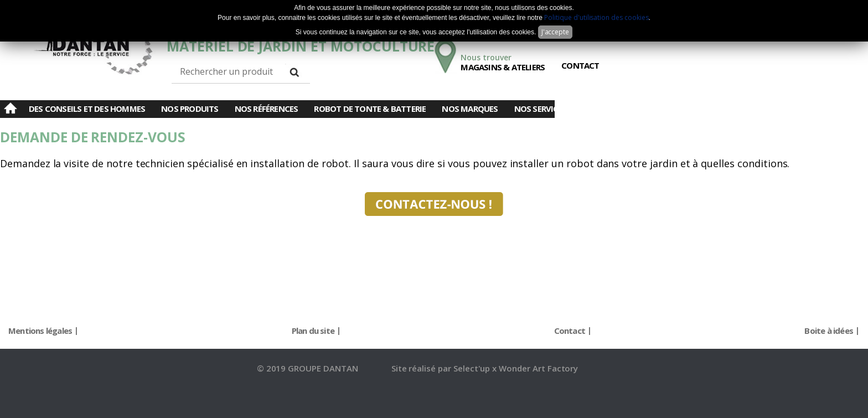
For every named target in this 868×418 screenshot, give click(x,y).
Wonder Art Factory (538, 368)
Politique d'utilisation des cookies (596, 17)
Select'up (473, 368)
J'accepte (556, 32)
